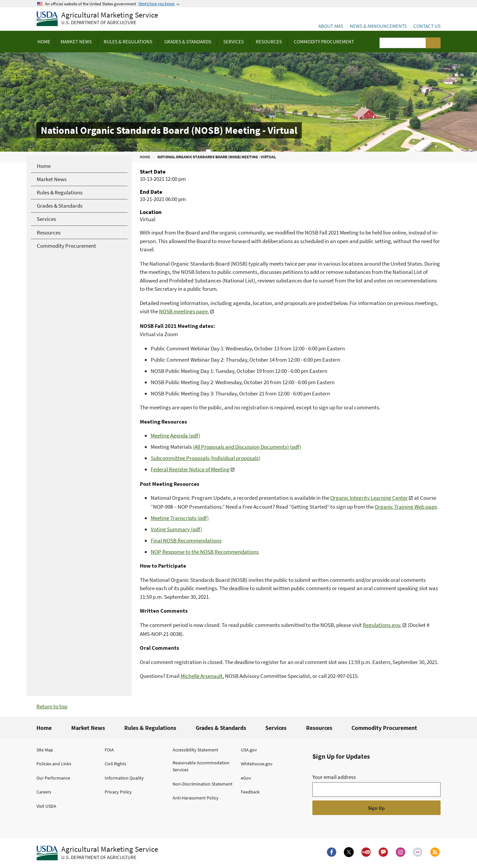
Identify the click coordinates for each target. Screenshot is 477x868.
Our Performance (53, 778)
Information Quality (124, 778)
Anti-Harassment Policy (196, 798)
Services (276, 728)
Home (145, 157)
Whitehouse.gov (257, 764)
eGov (246, 778)
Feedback (250, 792)
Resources (319, 728)
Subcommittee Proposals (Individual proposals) (206, 458)
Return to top (52, 706)
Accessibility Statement (195, 750)
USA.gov (249, 750)
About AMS (331, 26)
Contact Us (427, 26)
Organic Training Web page (406, 507)
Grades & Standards (221, 728)
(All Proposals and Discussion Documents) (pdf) (247, 447)
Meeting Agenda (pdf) (175, 435)
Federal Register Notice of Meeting (190, 469)
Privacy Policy (118, 792)
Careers (44, 792)
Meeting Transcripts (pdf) (180, 518)
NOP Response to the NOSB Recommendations (205, 552)
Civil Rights (115, 764)
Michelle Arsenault (202, 676)
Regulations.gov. (382, 625)
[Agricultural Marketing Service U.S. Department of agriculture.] (97, 853)
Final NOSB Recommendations (186, 540)
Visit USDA (46, 806)
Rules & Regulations (150, 728)
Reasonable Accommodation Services (201, 766)
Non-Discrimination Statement (203, 784)
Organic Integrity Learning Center (369, 498)
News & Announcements (378, 26)
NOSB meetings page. (184, 311)
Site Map (45, 750)
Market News (88, 728)
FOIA (109, 750)
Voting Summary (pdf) (176, 529)
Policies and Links (54, 764)
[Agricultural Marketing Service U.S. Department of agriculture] (97, 19)
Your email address (334, 777)
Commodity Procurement (384, 728)
